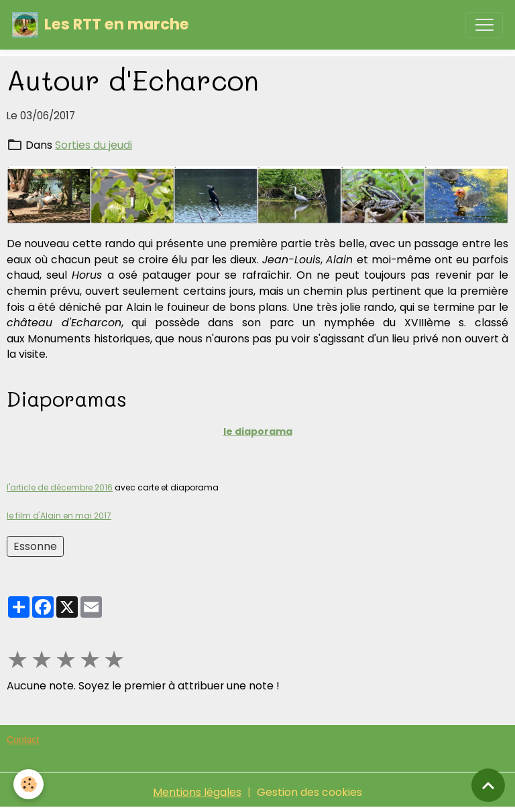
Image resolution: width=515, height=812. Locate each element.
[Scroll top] (488, 785)
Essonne (35, 546)
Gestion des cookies (309, 792)
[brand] (101, 25)
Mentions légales (197, 792)
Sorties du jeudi (94, 145)
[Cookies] (28, 784)
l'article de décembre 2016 (60, 487)
